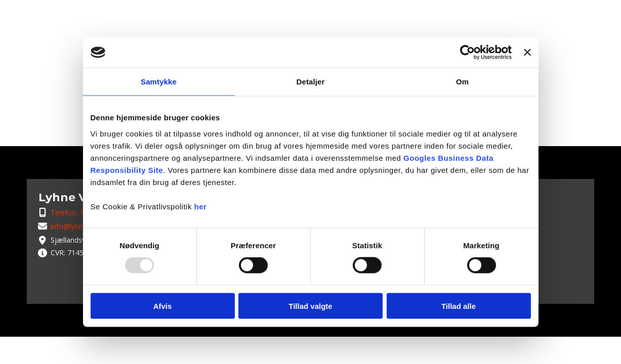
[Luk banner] (527, 53)
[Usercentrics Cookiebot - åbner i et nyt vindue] (467, 53)
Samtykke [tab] (159, 82)
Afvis (163, 306)
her (201, 206)
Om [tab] (462, 82)
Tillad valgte (310, 306)
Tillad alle (459, 306)
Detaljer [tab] (311, 82)
